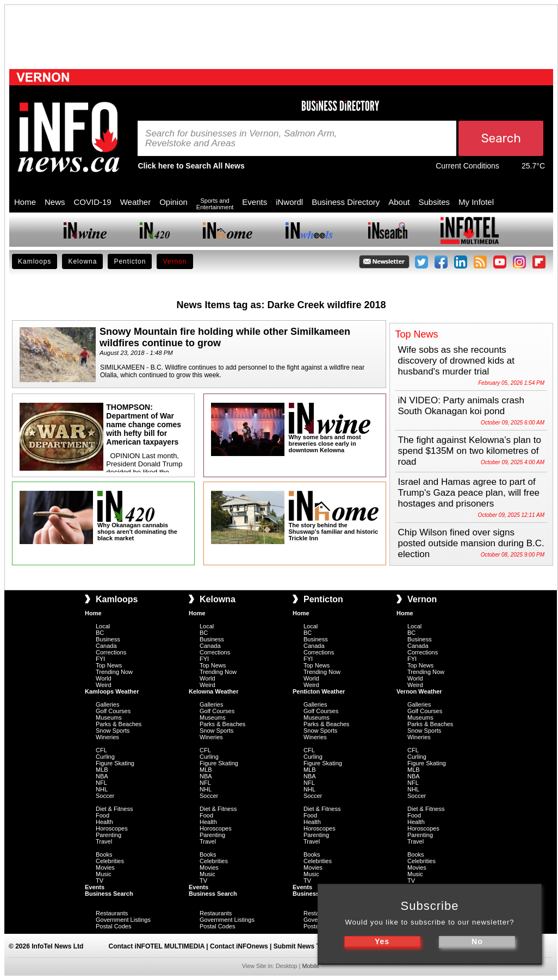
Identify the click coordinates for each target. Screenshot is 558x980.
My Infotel (476, 202)
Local (103, 626)
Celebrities (110, 861)
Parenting (108, 835)
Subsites (434, 202)
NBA (102, 776)
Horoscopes (112, 828)
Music (104, 874)
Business (108, 639)
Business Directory (346, 202)
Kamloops (35, 261)
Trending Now (114, 672)
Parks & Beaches (119, 724)
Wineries (107, 737)
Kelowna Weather (214, 691)
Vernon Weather (419, 691)
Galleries (107, 704)
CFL (101, 750)
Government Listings (123, 920)
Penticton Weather (319, 691)
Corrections (111, 652)
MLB (102, 770)
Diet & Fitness (114, 809)
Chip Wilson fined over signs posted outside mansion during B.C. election (471, 543)
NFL (101, 783)
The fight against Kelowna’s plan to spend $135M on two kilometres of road (470, 451)
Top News (109, 665)
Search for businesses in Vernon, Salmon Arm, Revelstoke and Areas (241, 139)
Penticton (130, 261)
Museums (109, 717)
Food (103, 815)
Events (255, 202)
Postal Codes (113, 926)
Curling (105, 757)
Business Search (109, 894)
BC (100, 633)
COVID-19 (93, 202)
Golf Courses (113, 711)
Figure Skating (115, 763)
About (399, 202)
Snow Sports (113, 731)
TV (100, 881)
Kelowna (82, 261)
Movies (105, 867)
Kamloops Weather (112, 691)
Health (104, 822)
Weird (104, 685)
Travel (104, 841)
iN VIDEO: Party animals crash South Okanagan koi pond (461, 406)
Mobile (311, 966)
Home (25, 202)
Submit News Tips (302, 946)
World (104, 678)
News (55, 202)
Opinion (173, 202)
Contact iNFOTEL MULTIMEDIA (157, 946)
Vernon (175, 261)
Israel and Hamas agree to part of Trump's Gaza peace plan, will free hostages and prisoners (469, 493)
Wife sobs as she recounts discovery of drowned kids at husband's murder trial (457, 361)
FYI (100, 659)
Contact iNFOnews (239, 946)
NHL (102, 789)
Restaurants (112, 913)
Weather (135, 202)
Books (104, 854)
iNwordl (289, 202)
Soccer (105, 796)
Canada (106, 646)
